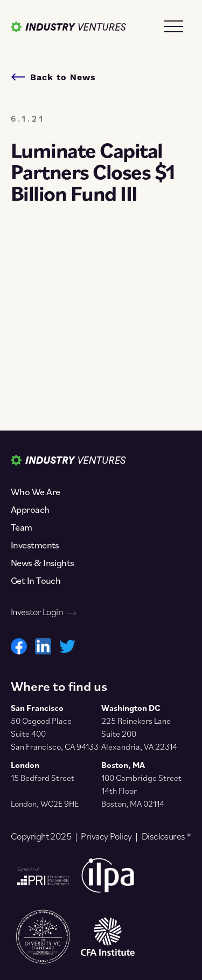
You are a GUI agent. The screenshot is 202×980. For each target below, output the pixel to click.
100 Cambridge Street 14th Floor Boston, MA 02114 (141, 791)
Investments (35, 545)
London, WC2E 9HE (45, 803)
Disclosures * (166, 836)
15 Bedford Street (43, 778)
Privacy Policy (106, 836)
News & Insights (43, 563)
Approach (30, 510)
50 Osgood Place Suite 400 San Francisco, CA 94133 (55, 734)
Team (22, 527)
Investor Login (43, 612)
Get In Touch (36, 581)
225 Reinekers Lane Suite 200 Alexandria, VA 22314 (139, 734)
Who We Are (35, 492)
